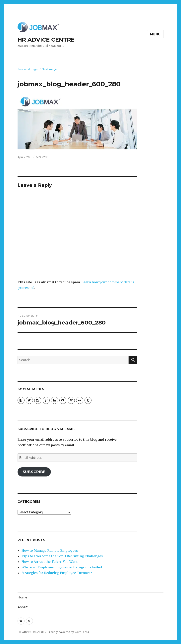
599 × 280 (42, 157)
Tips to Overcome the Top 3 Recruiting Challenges (62, 556)
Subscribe (34, 472)
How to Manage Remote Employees (50, 550)
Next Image (49, 69)
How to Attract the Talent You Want (50, 562)
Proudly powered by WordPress (68, 632)
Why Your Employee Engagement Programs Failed (62, 567)
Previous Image (28, 69)
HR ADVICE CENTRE (46, 40)
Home (22, 597)
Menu (155, 34)
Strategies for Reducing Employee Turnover (57, 573)
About (23, 607)
